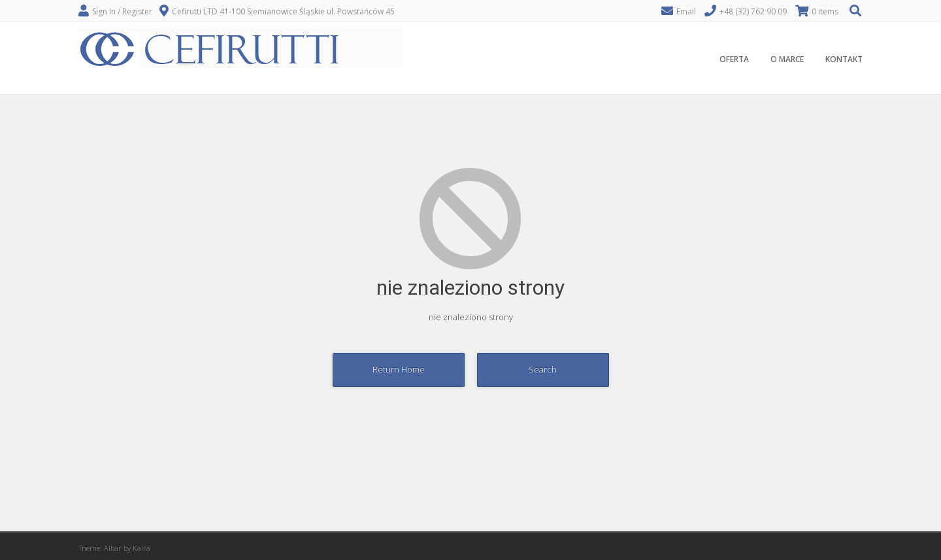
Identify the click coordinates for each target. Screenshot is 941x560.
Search (543, 369)
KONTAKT (844, 59)
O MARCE (787, 59)
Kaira (141, 548)
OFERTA (734, 59)
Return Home (399, 369)
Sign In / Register (122, 11)
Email (686, 11)
